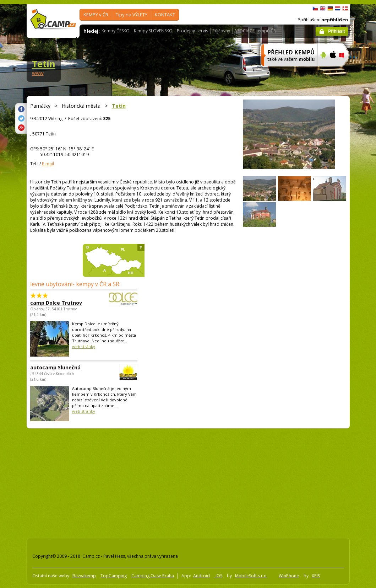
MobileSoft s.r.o (251, 576)
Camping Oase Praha (153, 576)
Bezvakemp (84, 576)
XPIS (316, 576)
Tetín (44, 64)
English (323, 9)
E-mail (48, 164)
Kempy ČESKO (116, 31)
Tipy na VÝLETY (132, 15)
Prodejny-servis (192, 31)
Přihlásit (336, 31)
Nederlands (338, 9)
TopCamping (114, 576)
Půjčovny (221, 31)
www (38, 73)
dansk (345, 9)
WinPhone (289, 576)
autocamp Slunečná (64, 367)
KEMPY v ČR (96, 15)
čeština (315, 9)
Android (201, 576)
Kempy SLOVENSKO (153, 31)
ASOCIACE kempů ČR (255, 31)
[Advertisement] (151, 482)
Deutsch (330, 9)
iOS (218, 576)
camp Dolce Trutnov (64, 303)
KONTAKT (165, 15)
